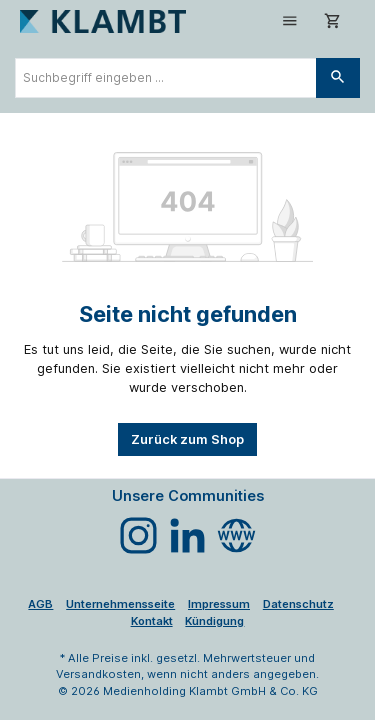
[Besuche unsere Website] (236, 535)
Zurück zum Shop (187, 439)
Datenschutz (298, 604)
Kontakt (152, 621)
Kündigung (214, 621)
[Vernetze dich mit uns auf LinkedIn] (187, 535)
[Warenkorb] (333, 21)
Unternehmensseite (120, 604)
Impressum (219, 604)
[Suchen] (338, 78)
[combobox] (166, 78)
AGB (40, 604)
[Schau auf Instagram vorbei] (138, 535)
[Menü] (290, 21)
